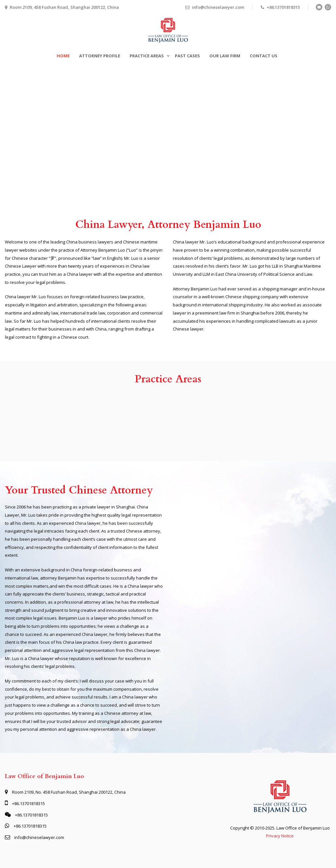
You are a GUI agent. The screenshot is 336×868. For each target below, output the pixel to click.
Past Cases (187, 56)
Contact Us (264, 56)
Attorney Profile (100, 56)
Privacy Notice (280, 836)
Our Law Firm (225, 56)
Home (63, 56)
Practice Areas (147, 56)
